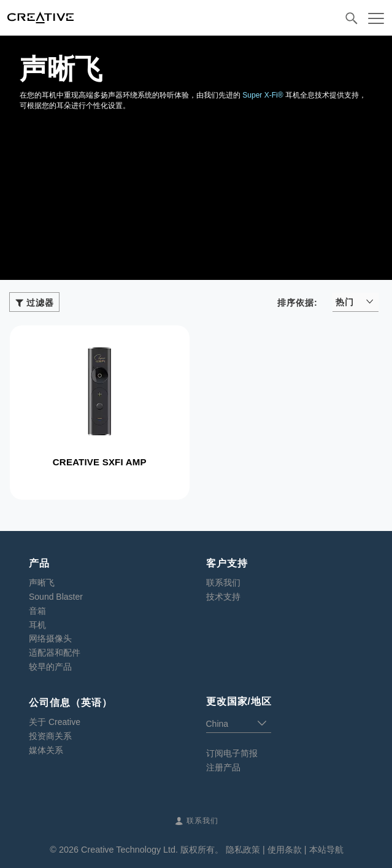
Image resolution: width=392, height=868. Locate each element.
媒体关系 (46, 750)
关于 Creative (55, 722)
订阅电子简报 (232, 753)
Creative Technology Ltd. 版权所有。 (152, 850)
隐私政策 (243, 850)
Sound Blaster (56, 597)
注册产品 (223, 767)
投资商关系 (50, 736)
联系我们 (223, 583)
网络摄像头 (50, 638)
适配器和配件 (55, 653)
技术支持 (223, 597)
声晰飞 (42, 583)
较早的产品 (50, 667)
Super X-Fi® (263, 95)
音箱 (37, 611)
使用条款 (285, 850)
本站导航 (326, 850)
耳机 (37, 625)
